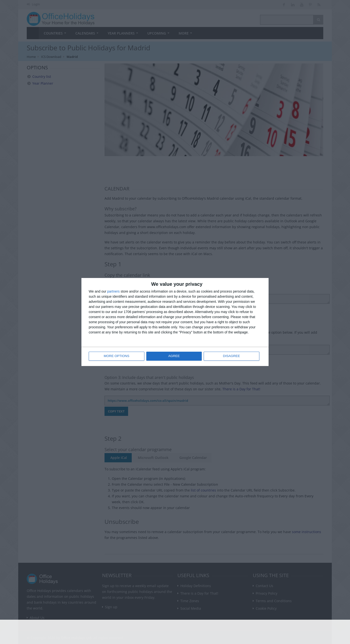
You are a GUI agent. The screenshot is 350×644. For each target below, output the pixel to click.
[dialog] (175, 322)
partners (113, 292)
